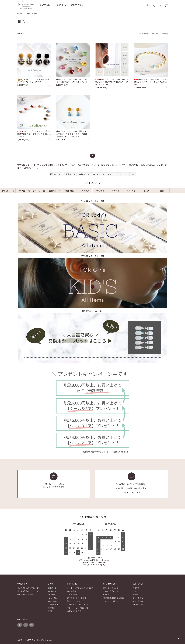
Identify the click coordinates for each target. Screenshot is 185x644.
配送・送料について (111, 588)
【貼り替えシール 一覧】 (92, 311)
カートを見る (138, 598)
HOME (20, 14)
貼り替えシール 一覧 (25, 595)
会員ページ (137, 595)
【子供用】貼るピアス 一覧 (28, 591)
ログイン (136, 591)
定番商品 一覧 (84, 174)
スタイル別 (112, 174)
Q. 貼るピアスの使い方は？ (78, 605)
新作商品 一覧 (55, 174)
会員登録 (136, 588)
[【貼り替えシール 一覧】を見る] (92, 338)
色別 (133, 174)
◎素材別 (51, 608)
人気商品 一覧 (70, 174)
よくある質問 (72, 595)
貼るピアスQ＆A (74, 601)
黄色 (36, 14)
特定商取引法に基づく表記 (113, 598)
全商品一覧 (52, 588)
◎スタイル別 (53, 605)
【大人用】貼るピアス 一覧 (28, 588)
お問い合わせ (138, 605)
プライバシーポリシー (111, 601)
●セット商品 (53, 598)
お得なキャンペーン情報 (77, 598)
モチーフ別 (124, 174)
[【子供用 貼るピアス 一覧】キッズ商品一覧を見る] (92, 283)
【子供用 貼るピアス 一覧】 (92, 256)
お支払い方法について (111, 591)
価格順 (155, 34)
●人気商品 (52, 595)
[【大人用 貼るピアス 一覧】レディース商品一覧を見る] (92, 228)
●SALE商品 (52, 601)
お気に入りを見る (74, 611)
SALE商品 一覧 (99, 174)
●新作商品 (52, 591)
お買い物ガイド (73, 591)
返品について (108, 595)
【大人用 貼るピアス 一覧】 (92, 201)
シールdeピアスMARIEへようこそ (80, 588)
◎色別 (28, 14)
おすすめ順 (143, 34)
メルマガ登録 (138, 601)
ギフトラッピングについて (78, 608)
